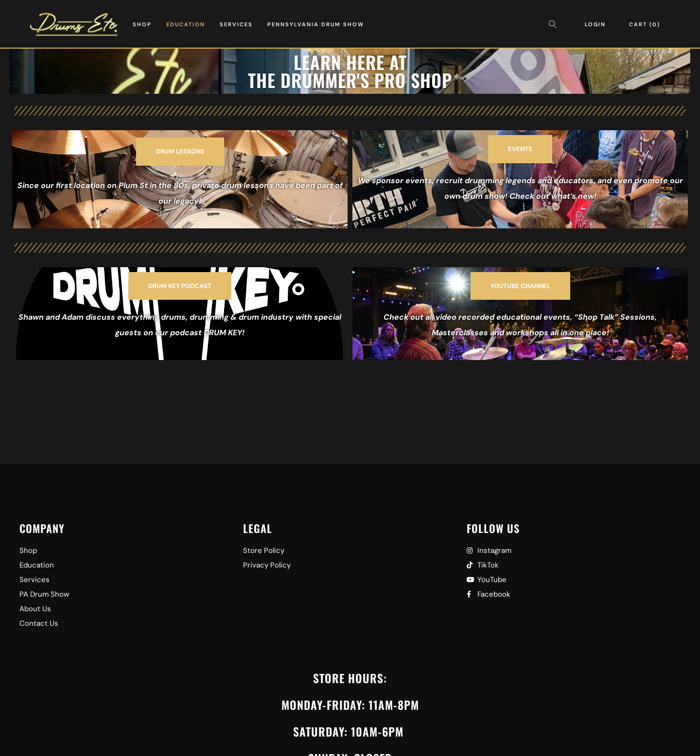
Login (595, 24)
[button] (180, 152)
